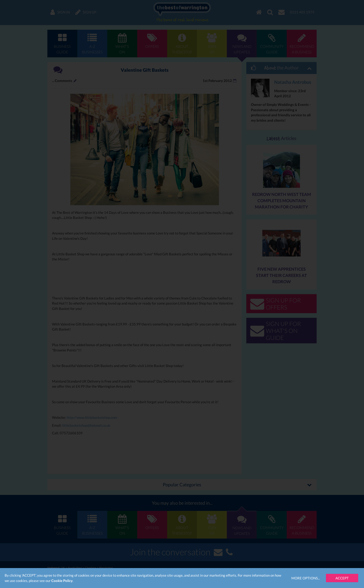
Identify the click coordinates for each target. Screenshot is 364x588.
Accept (342, 578)
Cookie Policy (62, 581)
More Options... (306, 578)
